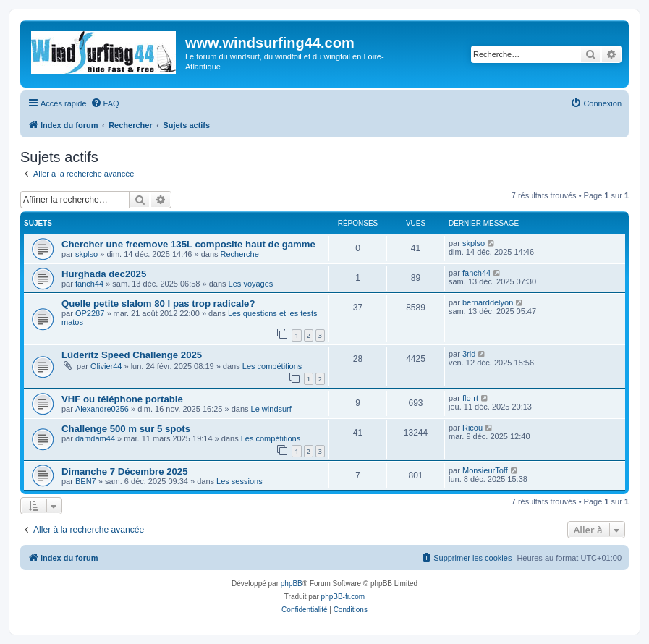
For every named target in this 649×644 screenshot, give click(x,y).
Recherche (240, 254)
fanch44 (89, 284)
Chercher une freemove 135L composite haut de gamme (188, 244)
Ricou (472, 428)
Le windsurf (271, 409)
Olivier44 (106, 366)
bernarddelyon (488, 302)
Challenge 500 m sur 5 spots (126, 429)
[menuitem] (105, 103)
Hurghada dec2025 (104, 274)
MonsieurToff (485, 470)
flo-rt (470, 398)
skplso (86, 254)
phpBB (292, 584)
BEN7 (86, 481)
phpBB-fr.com (343, 597)
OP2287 (90, 313)
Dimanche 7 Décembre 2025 (124, 471)
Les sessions (239, 481)
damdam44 (95, 438)
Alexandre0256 (102, 409)
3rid (469, 354)
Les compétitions (272, 366)
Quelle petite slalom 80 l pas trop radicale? (158, 304)
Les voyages (251, 284)
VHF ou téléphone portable (122, 399)
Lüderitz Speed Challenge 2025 (132, 355)
